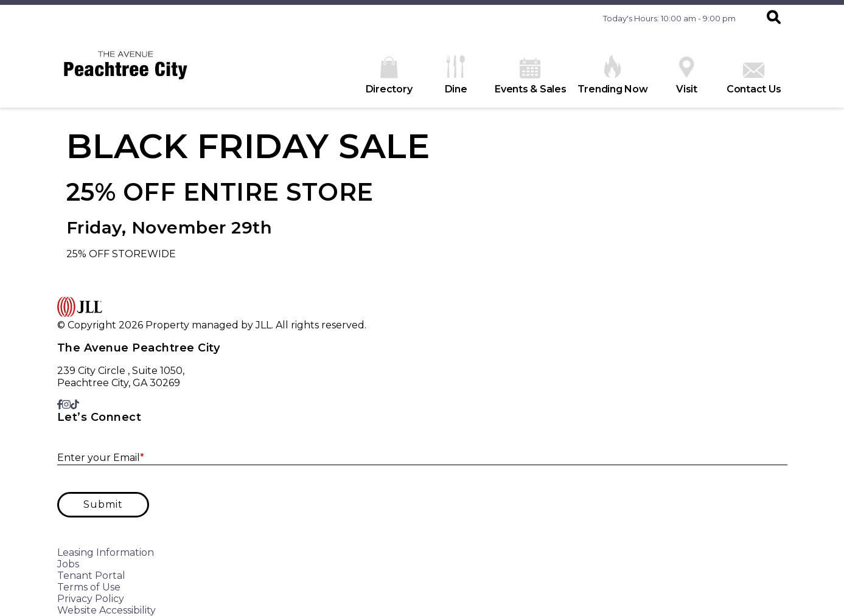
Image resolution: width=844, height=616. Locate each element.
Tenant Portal (91, 576)
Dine (456, 75)
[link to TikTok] (75, 405)
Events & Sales (531, 76)
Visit (687, 76)
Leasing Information (106, 552)
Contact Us (754, 79)
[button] (774, 18)
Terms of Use (89, 587)
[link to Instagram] (66, 405)
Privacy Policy (91, 599)
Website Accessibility (106, 610)
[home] (126, 70)
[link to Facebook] (60, 405)
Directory (389, 76)
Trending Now (613, 75)
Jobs (68, 564)
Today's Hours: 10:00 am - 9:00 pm (669, 18)
